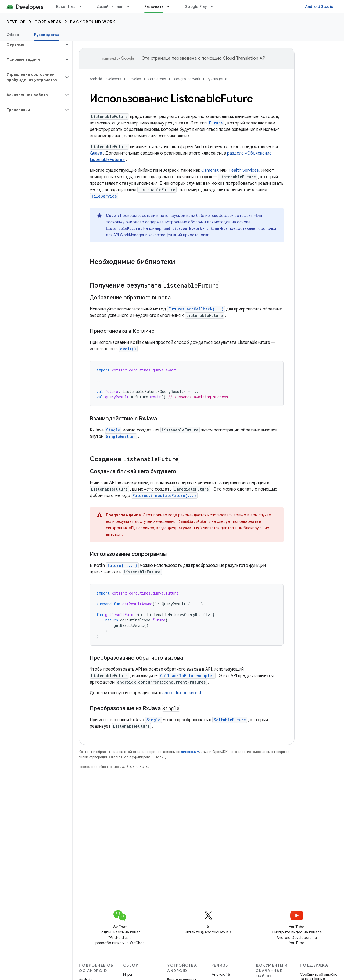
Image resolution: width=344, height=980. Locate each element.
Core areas (48, 22)
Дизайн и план (110, 6)
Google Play (196, 6)
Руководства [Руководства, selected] (47, 35)
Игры (128, 974)
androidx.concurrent (182, 693)
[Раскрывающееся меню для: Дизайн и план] (131, 6)
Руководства (217, 79)
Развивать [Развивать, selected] (154, 6)
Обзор (13, 35)
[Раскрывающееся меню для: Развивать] (171, 6)
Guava (96, 153)
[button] (32, 44)
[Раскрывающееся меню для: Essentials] (83, 6)
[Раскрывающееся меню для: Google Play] (214, 6)
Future (216, 123)
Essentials (66, 6)
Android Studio (319, 6)
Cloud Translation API (245, 58)
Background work (93, 22)
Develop (16, 22)
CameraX (210, 170)
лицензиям (190, 752)
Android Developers (105, 79)
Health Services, (244, 170)
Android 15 (221, 974)
